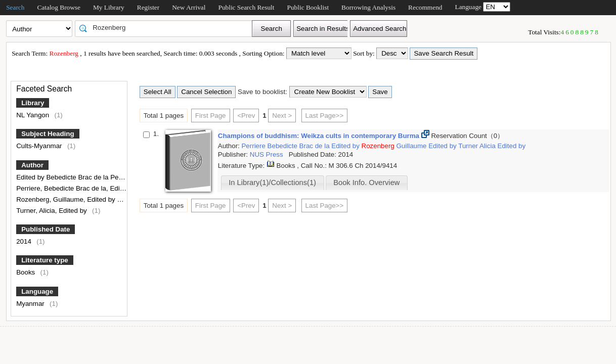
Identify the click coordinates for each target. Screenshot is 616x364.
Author (32, 165)
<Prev (246, 116)
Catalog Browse (59, 7)
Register (148, 7)
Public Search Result (246, 7)
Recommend (425, 7)
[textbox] (167, 28)
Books (27, 272)
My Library (109, 7)
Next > (282, 116)
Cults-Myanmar (40, 146)
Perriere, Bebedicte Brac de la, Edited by (78, 188)
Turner (469, 146)
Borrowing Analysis (368, 7)
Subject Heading (48, 134)
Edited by (346, 146)
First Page (211, 116)
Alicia (489, 146)
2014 (25, 241)
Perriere (254, 146)
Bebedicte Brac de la (300, 146)
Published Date (46, 229)
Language (37, 291)
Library (33, 103)
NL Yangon (34, 115)
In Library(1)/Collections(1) (272, 183)
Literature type (45, 260)
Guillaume (412, 146)
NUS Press (268, 154)
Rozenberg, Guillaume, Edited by (67, 199)
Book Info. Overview (366, 183)
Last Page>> (325, 116)
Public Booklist (308, 7)
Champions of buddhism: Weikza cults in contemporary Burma (320, 136)
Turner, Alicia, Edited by (52, 211)
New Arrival (189, 7)
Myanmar (31, 304)
